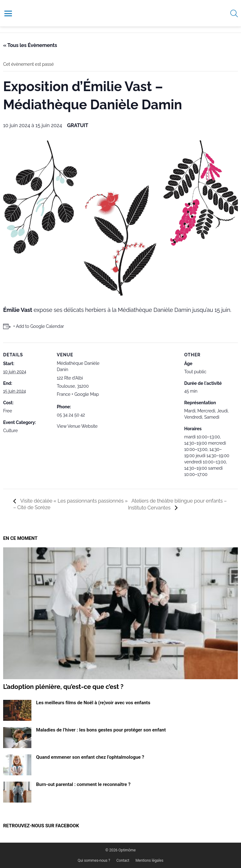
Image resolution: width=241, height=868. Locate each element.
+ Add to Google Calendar (39, 326)
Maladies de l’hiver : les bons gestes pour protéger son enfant (101, 730)
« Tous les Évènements (30, 45)
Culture (11, 431)
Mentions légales (150, 860)
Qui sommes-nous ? (94, 860)
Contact (123, 860)
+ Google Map (85, 394)
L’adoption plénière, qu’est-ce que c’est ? (63, 687)
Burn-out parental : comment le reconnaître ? (83, 784)
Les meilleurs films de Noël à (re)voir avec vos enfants (93, 703)
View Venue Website (77, 426)
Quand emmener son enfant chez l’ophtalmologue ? (90, 757)
